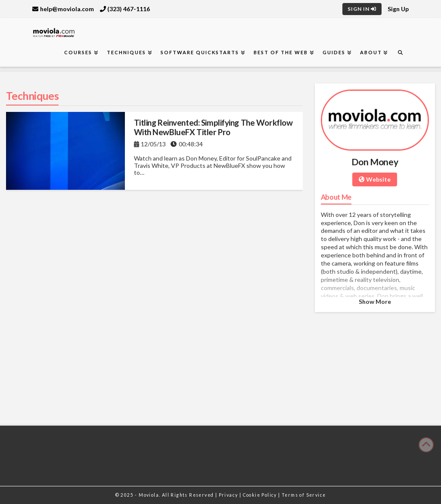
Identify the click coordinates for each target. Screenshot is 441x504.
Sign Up (398, 9)
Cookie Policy (261, 495)
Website (375, 179)
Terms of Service (304, 495)
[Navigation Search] (400, 53)
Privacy (229, 495)
